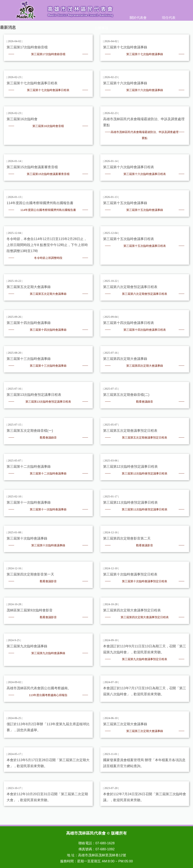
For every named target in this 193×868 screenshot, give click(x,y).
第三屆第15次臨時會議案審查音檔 (48, 174)
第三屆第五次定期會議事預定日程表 (145, 437)
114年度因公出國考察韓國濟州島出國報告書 (48, 210)
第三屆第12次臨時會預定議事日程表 (145, 473)
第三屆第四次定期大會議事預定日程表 (145, 617)
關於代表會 (138, 18)
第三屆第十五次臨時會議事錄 (145, 210)
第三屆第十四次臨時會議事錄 (48, 330)
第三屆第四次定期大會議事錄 (145, 366)
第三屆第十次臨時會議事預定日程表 (145, 581)
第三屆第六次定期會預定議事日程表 (145, 294)
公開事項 (101, 28)
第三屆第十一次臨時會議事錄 (48, 509)
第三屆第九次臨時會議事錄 (48, 653)
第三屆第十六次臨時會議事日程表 (145, 174)
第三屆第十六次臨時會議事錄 (145, 90)
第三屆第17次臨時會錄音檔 (48, 54)
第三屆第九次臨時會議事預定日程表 (145, 659)
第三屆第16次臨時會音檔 (48, 126)
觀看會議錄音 (145, 402)
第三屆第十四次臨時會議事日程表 (145, 330)
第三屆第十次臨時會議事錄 (48, 545)
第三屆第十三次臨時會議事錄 (48, 366)
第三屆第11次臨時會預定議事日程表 (145, 509)
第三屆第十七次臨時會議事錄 (145, 54)
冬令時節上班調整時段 (48, 258)
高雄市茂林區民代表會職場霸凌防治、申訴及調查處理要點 (145, 135)
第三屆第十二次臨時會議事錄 (48, 473)
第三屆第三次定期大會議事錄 (145, 731)
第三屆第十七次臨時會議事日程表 (48, 90)
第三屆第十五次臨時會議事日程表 (145, 246)
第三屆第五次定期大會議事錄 (48, 294)
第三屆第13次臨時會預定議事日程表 (48, 402)
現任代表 (169, 18)
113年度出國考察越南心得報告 (48, 695)
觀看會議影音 (145, 545)
